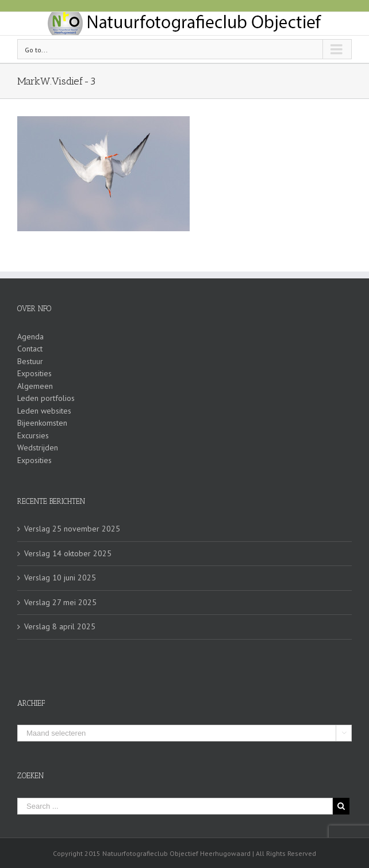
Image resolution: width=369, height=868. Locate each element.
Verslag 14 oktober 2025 (68, 553)
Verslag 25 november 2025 (72, 529)
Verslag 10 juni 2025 (60, 578)
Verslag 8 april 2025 (60, 626)
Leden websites (44, 411)
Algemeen (35, 386)
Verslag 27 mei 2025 (60, 602)
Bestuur (30, 361)
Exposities (34, 373)
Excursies (33, 435)
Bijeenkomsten (42, 423)
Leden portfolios (46, 398)
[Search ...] (175, 806)
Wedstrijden (38, 448)
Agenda (30, 337)
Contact (30, 349)
